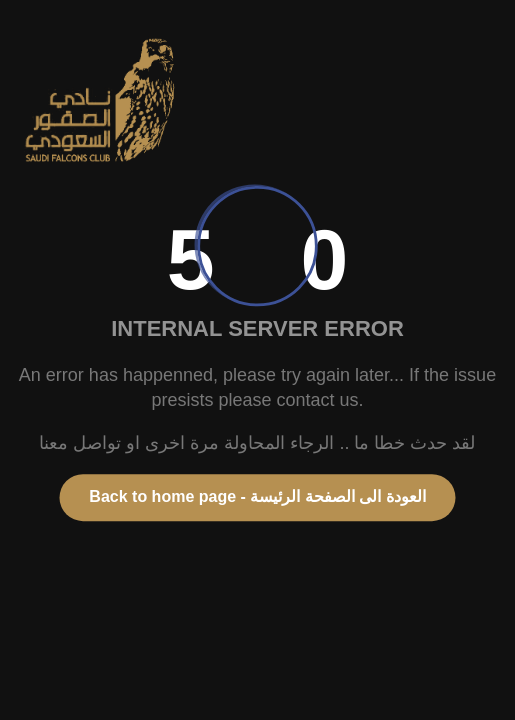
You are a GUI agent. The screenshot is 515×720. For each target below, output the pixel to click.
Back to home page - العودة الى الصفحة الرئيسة (257, 496)
